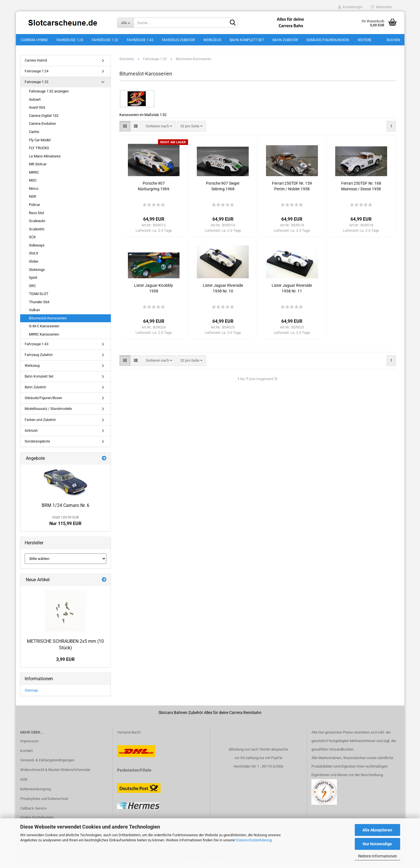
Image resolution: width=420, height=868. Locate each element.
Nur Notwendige (377, 844)
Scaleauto (37, 224)
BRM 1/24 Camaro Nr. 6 (66, 508)
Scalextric (37, 232)
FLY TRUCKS (39, 151)
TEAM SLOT (39, 297)
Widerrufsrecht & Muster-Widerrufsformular (55, 773)
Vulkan (34, 313)
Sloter (34, 265)
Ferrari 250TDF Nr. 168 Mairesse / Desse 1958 (361, 189)
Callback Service (33, 811)
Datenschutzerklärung (254, 840)
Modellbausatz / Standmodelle (48, 412)
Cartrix (34, 135)
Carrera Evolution (42, 127)
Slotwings (37, 273)
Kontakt (26, 754)
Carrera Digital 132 (44, 119)
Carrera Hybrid (34, 40)
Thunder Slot (39, 305)
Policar (34, 208)
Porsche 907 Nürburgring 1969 (154, 189)
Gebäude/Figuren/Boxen (328, 40)
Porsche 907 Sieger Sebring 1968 (223, 189)
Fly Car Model (40, 143)
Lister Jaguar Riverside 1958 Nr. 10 (223, 291)
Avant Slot (37, 111)
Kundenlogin (350, 7)
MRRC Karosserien (44, 337)
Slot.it (33, 257)
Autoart (35, 103)
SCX (32, 240)
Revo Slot (36, 216)
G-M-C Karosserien (44, 329)
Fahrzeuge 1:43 (140, 40)
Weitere (365, 40)
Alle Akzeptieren (377, 830)
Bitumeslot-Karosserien (48, 321)
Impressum (29, 744)
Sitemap (31, 693)
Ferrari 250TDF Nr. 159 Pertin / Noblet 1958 (292, 189)
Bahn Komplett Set (247, 40)
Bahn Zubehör (285, 40)
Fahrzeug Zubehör (178, 40)
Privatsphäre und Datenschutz (44, 802)
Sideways (37, 248)
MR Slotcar (38, 167)
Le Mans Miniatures (45, 159)
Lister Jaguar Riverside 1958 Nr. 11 (292, 291)
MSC (33, 184)
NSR (32, 200)
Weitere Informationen (377, 856)
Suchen (393, 40)
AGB (24, 783)
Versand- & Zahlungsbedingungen (47, 763)
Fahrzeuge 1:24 (70, 40)
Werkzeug (212, 40)
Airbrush (31, 434)
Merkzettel (381, 7)
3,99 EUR (65, 662)
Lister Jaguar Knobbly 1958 (154, 291)
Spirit (33, 281)
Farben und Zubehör (40, 423)
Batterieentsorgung (35, 792)
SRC (32, 289)
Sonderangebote (37, 444)
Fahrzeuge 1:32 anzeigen (49, 94)
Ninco (34, 192)
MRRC (34, 175)
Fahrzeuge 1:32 (105, 40)
